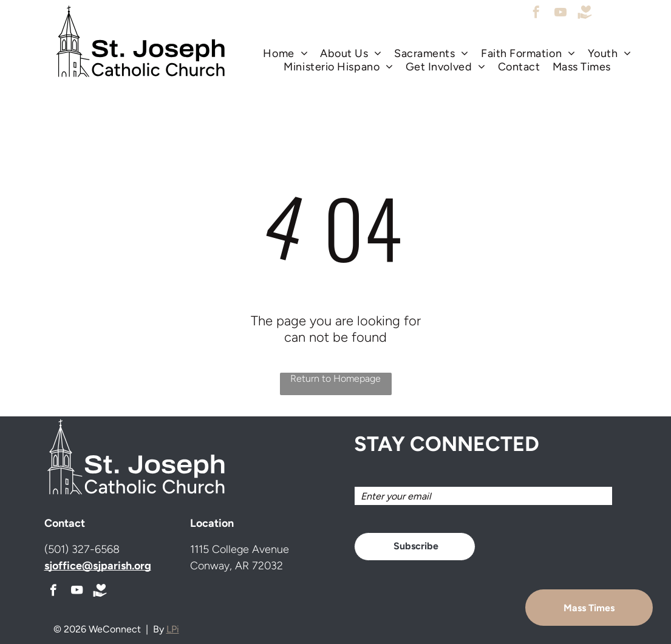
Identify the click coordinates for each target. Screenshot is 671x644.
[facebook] (536, 14)
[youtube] (560, 14)
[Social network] (585, 14)
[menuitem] (285, 53)
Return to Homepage (335, 378)
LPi (173, 629)
